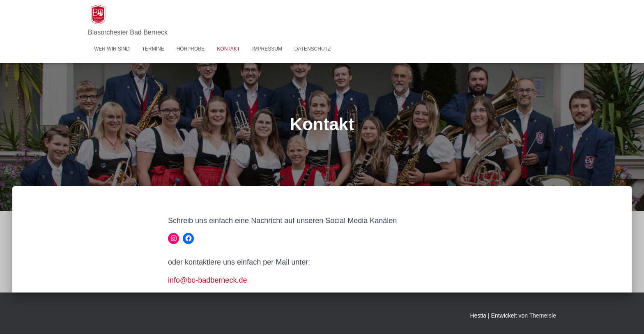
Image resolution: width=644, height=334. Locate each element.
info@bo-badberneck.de (207, 280)
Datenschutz (313, 49)
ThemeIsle (543, 316)
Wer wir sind (112, 49)
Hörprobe (191, 49)
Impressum (267, 49)
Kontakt (228, 49)
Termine (153, 49)
